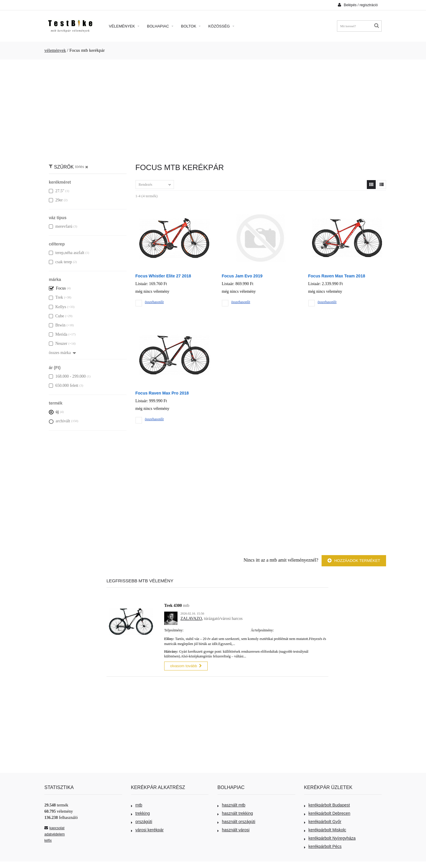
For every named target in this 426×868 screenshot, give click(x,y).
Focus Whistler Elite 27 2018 (163, 276)
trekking (141, 812)
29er (56, 200)
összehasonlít (154, 302)
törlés (82, 167)
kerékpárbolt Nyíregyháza (330, 837)
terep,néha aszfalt (67, 253)
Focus (57, 288)
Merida (58, 334)
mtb (137, 804)
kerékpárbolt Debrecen (327, 812)
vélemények (55, 50)
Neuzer (58, 344)
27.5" (57, 191)
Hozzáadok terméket (354, 561)
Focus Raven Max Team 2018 (337, 276)
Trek (56, 297)
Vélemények (124, 26)
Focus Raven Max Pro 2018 (162, 393)
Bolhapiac (160, 26)
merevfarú (61, 226)
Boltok (191, 26)
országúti (142, 821)
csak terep (60, 262)
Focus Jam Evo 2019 (242, 276)
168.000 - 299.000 (67, 376)
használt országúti (236, 821)
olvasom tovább (186, 665)
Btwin (57, 325)
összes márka (62, 353)
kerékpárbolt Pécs (323, 846)
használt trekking (235, 812)
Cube (57, 316)
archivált (59, 421)
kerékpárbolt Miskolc (325, 829)
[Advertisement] (213, 108)
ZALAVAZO (191, 619)
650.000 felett (64, 385)
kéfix (48, 840)
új (54, 412)
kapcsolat (54, 827)
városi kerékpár (147, 829)
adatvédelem (55, 833)
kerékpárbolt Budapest (327, 804)
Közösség (221, 26)
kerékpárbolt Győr (323, 821)
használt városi (233, 829)
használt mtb (231, 804)
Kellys (58, 307)
